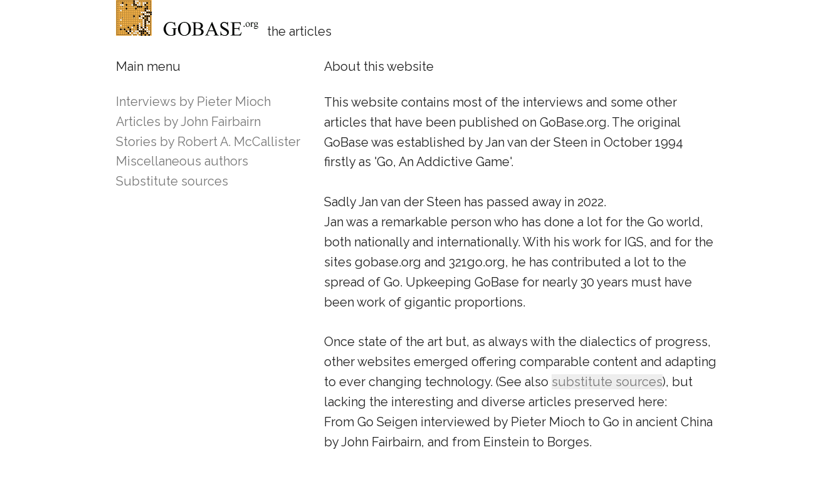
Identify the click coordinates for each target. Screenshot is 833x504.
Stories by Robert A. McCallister (208, 142)
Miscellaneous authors (182, 161)
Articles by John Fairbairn (188, 122)
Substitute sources (172, 181)
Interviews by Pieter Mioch (193, 102)
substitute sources (607, 382)
